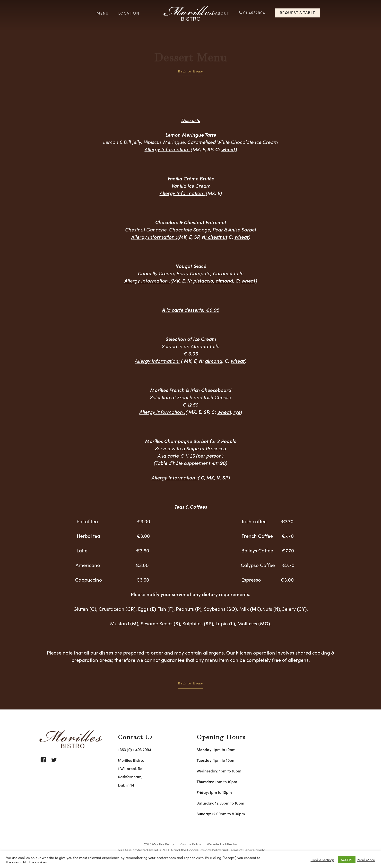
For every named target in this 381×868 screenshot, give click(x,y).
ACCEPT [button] (347, 860)
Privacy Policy (190, 844)
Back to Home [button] (190, 71)
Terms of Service (242, 850)
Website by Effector (222, 844)
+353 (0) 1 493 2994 (134, 749)
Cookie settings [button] (322, 860)
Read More (366, 860)
